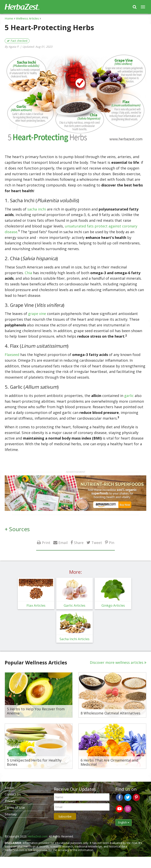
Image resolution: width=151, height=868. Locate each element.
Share (79, 542)
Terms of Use (15, 807)
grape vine (37, 314)
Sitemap (11, 814)
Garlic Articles (75, 605)
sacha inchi (37, 209)
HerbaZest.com (38, 836)
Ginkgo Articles (113, 605)
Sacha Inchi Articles (75, 639)
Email (63, 542)
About (9, 788)
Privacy (10, 801)
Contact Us (13, 794)
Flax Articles (36, 605)
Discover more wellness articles (117, 662)
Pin (112, 542)
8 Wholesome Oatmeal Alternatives (110, 713)
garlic (129, 396)
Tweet (97, 542)
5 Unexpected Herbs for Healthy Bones (34, 762)
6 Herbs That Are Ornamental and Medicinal (109, 762)
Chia (28, 273)
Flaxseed (12, 355)
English (124, 822)
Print (46, 542)
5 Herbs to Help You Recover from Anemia (36, 711)
